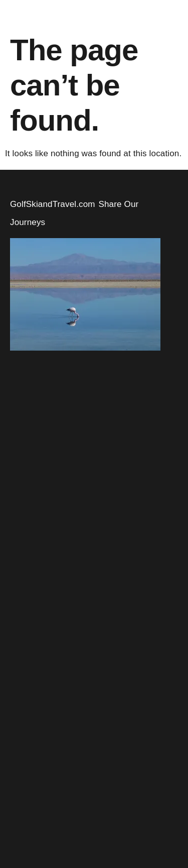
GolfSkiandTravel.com (53, 204)
